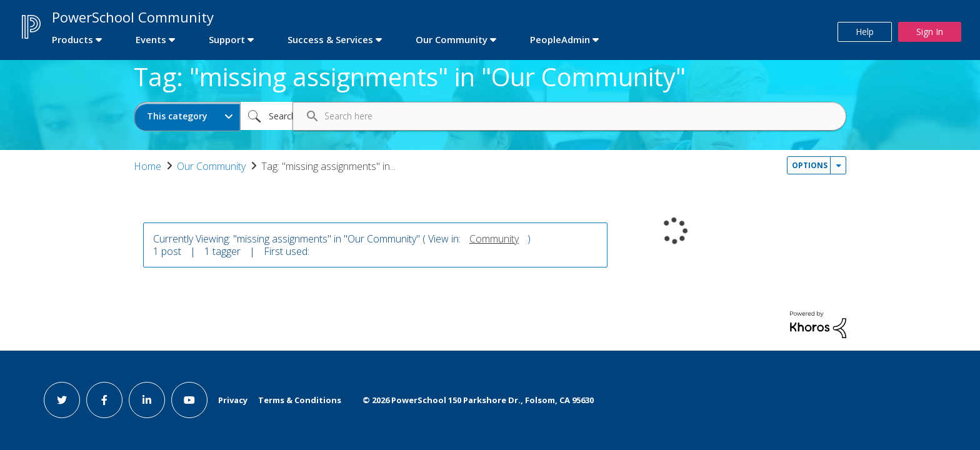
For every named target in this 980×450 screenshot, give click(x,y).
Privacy (233, 400)
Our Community (211, 166)
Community (494, 239)
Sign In (930, 32)
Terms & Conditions (300, 400)
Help (865, 32)
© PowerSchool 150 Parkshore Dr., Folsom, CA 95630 (478, 400)
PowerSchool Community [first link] (133, 17)
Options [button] (810, 165)
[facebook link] (104, 400)
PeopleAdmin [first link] (560, 39)
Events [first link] (151, 39)
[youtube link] (189, 400)
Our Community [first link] (452, 39)
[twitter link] (62, 400)
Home (147, 166)
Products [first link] (72, 39)
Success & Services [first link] (330, 39)
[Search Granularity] (187, 117)
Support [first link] (227, 39)
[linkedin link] (147, 400)
